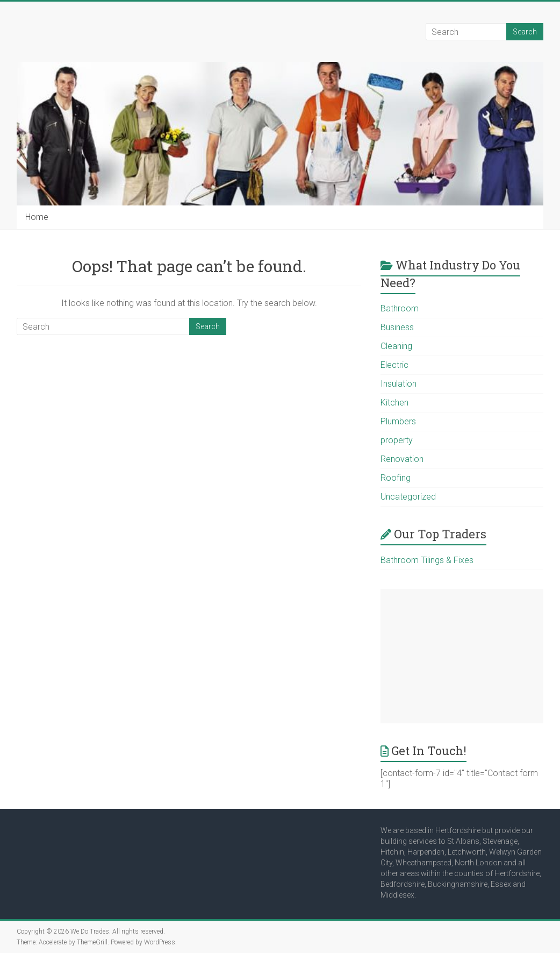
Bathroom (400, 308)
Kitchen (394, 403)
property (397, 440)
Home (37, 217)
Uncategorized (408, 497)
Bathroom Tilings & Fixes (427, 560)
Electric (394, 365)
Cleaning (396, 346)
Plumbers (398, 421)
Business (397, 327)
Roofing (396, 478)
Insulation (399, 384)
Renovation (402, 459)
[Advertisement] (462, 656)
